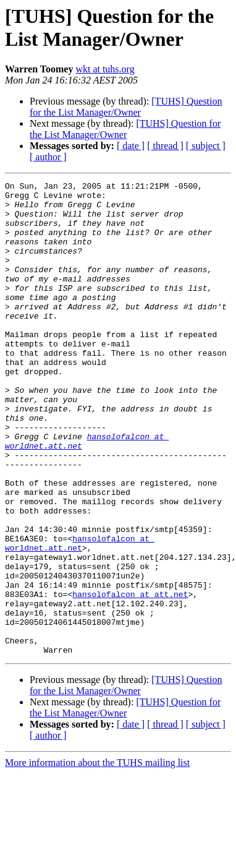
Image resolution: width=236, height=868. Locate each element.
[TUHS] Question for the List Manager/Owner (126, 107)
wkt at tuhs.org (105, 69)
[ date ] (131, 146)
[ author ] (48, 157)
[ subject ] (206, 146)
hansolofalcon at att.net (130, 677)
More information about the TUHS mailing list (97, 857)
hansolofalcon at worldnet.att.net (80, 616)
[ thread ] (165, 146)
